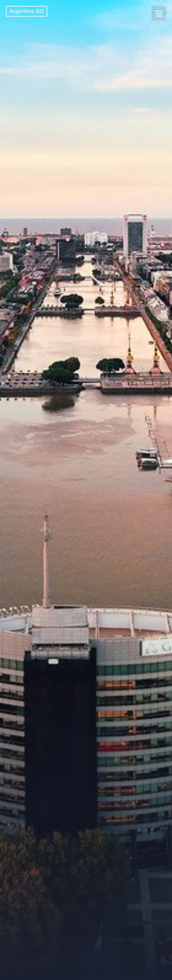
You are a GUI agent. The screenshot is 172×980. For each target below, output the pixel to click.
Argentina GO (27, 11)
